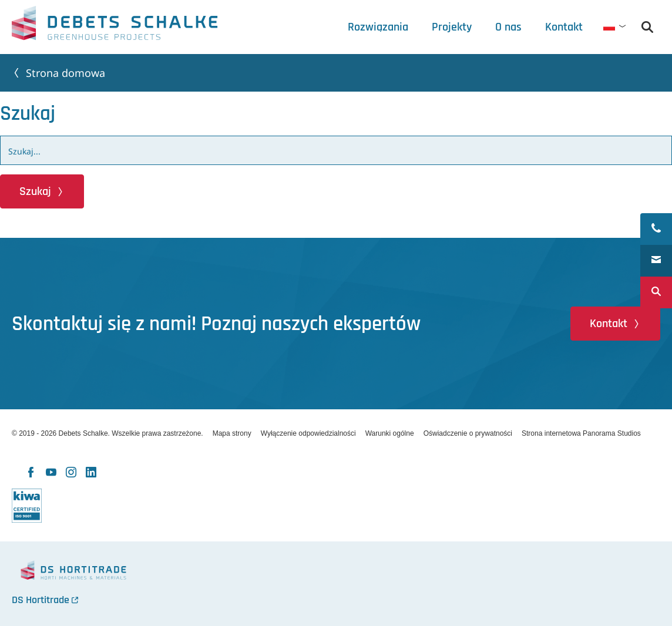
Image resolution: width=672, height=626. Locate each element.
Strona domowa (65, 73)
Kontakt (609, 324)
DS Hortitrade (41, 600)
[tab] (508, 27)
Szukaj (35, 191)
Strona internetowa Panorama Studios (581, 433)
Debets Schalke (115, 26)
